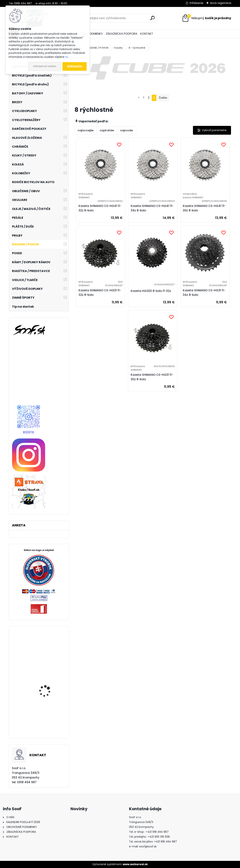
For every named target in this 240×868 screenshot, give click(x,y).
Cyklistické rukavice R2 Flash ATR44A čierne (49, 691)
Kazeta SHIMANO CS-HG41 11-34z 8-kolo (152, 208)
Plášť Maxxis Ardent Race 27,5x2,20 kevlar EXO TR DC (50, 658)
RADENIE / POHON (98, 48)
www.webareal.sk (135, 864)
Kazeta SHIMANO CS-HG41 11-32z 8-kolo (100, 208)
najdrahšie (107, 130)
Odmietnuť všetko (45, 66)
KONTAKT (147, 34)
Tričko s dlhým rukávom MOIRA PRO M (49, 720)
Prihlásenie (196, 3)
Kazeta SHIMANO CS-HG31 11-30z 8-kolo (152, 377)
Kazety (118, 48)
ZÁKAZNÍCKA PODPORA (121, 34)
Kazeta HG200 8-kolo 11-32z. (151, 291)
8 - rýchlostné (137, 48)
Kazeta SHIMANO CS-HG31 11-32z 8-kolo (100, 293)
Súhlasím (75, 66)
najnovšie (127, 130)
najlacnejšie (86, 130)
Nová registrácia (221, 3)
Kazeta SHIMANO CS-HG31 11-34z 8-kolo (204, 293)
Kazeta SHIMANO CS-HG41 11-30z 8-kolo (204, 208)
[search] (153, 18)
